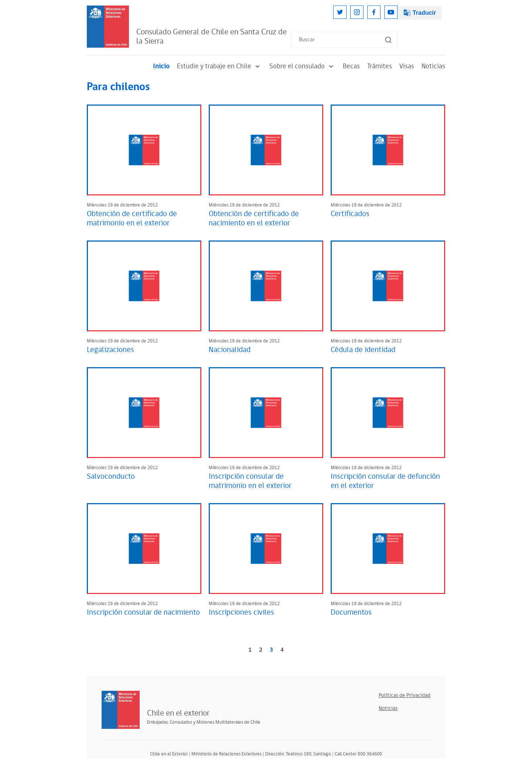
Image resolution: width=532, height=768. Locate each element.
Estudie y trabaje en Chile (219, 66)
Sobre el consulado (302, 66)
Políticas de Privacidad (405, 695)
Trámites (380, 66)
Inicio (161, 66)
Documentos (351, 612)
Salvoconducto (111, 477)
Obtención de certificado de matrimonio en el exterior (132, 219)
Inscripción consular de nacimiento (143, 612)
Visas (407, 66)
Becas (351, 66)
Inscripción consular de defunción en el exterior (385, 481)
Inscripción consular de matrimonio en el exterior (250, 481)
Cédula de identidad (363, 350)
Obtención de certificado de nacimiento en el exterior (254, 219)
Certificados (350, 214)
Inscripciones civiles (241, 612)
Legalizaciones (110, 350)
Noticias (433, 66)
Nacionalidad (230, 350)
